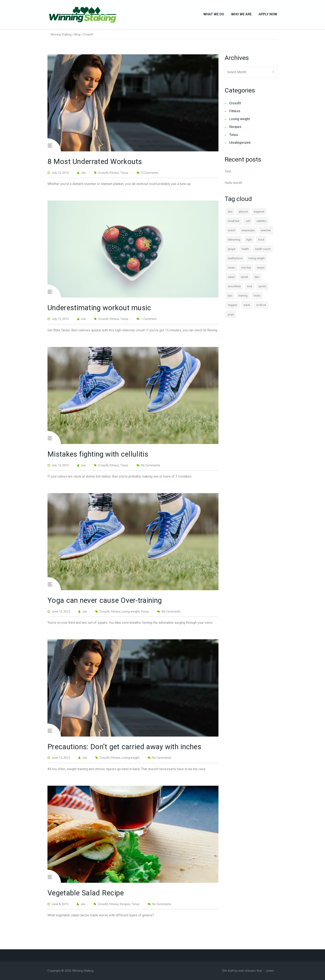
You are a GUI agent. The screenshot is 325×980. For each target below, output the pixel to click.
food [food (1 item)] (261, 241)
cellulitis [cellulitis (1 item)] (261, 223)
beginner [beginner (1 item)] (259, 213)
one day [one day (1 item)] (246, 269)
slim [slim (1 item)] (257, 279)
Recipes (235, 129)
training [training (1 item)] (243, 297)
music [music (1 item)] (231, 269)
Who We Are (241, 15)
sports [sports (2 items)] (262, 288)
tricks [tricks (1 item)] (257, 297)
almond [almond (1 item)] (243, 213)
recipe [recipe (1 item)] (261, 269)
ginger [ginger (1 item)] (232, 251)
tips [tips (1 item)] (230, 297)
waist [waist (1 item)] (247, 307)
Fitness (235, 113)
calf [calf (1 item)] (248, 223)
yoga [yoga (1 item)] (231, 316)
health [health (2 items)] (245, 251)
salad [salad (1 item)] (231, 279)
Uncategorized (240, 144)
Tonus (234, 137)
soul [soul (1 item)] (249, 288)
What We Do (214, 15)
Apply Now (268, 15)
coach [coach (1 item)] (232, 232)
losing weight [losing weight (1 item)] (257, 260)
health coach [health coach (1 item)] (263, 251)
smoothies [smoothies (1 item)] (234, 288)
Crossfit (235, 105)
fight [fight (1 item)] (249, 241)
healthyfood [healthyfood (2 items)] (235, 260)
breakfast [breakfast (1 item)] (234, 223)
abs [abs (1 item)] (230, 213)
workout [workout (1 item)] (261, 307)
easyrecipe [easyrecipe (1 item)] (248, 232)
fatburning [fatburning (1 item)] (234, 241)
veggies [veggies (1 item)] (233, 307)
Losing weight (240, 121)
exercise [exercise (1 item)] (266, 232)
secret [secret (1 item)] (244, 279)
